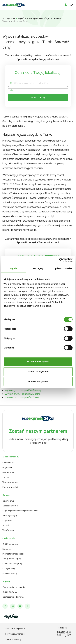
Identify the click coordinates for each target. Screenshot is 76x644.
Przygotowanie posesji (13, 554)
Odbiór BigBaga (10, 592)
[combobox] (41, 83)
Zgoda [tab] (14, 268)
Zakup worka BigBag (12, 559)
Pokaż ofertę (38, 97)
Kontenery (7, 549)
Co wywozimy (9, 568)
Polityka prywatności (15, 634)
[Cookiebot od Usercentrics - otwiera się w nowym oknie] (59, 260)
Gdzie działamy (10, 573)
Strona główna (9, 18)
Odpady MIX (8, 520)
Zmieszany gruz (10, 506)
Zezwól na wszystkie (38, 361)
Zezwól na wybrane (38, 372)
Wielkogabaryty (10, 515)
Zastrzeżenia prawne (15, 628)
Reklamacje (8, 472)
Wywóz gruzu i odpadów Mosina (23, 394)
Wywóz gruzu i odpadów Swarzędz (24, 390)
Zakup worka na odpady (14, 587)
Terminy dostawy (10, 482)
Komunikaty (8, 463)
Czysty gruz (8, 501)
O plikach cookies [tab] (63, 268)
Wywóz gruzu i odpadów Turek (22, 397)
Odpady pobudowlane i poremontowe (20, 511)
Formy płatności (10, 487)
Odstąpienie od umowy (13, 597)
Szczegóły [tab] (38, 268)
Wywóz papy (8, 530)
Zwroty (6, 477)
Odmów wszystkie (38, 381)
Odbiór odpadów (10, 544)
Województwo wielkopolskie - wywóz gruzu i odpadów (39, 18)
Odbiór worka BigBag (12, 563)
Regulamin (7, 467)
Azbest (6, 525)
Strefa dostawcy (13, 639)
